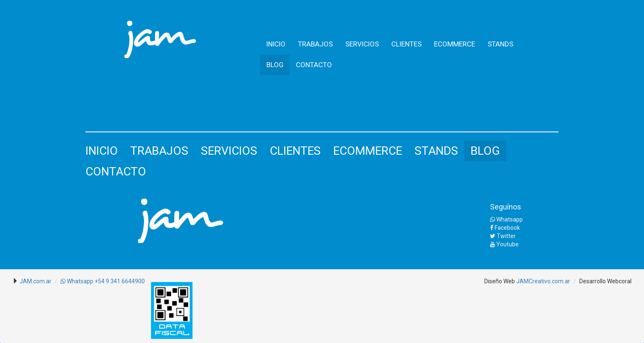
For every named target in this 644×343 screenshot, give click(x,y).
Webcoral (619, 281)
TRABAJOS (315, 44)
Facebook (505, 228)
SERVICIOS (362, 44)
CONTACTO (314, 65)
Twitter (503, 236)
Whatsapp (506, 219)
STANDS (500, 44)
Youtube (504, 244)
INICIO (276, 44)
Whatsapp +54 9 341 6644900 (103, 281)
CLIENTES (406, 44)
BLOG (275, 65)
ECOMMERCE (455, 44)
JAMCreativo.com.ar (543, 281)
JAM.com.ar (35, 281)
